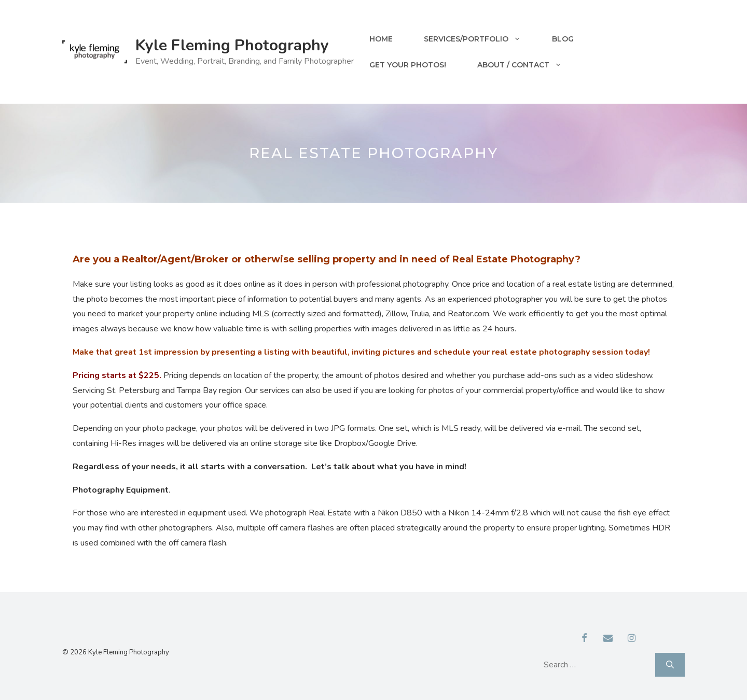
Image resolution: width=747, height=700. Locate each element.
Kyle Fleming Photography (232, 45)
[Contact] (608, 639)
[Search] (670, 665)
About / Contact (527, 65)
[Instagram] (632, 639)
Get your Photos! (408, 65)
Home (381, 39)
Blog (563, 39)
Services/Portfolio (480, 39)
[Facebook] (585, 639)
